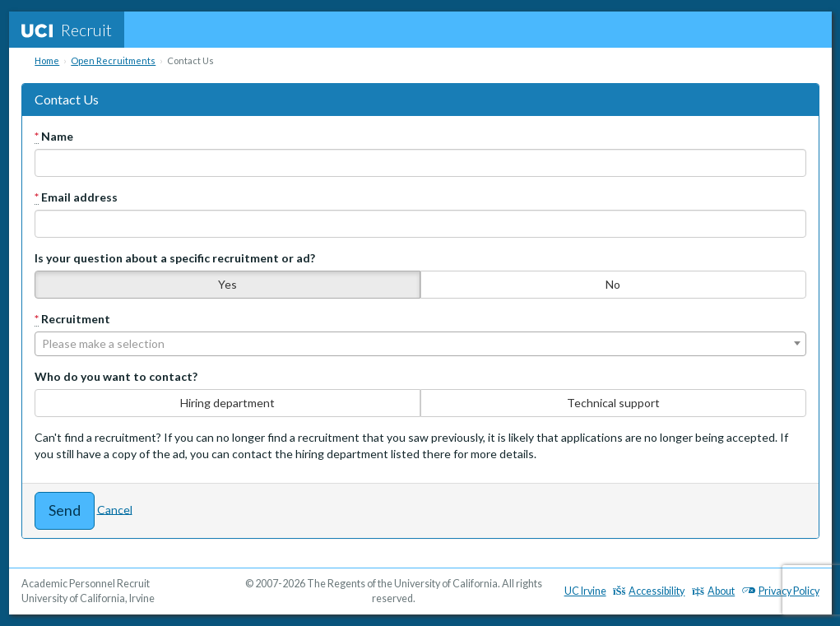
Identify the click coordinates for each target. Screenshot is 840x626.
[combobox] (420, 344)
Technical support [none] (613, 403)
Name (54, 137)
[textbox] (420, 344)
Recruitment (72, 319)
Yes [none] (227, 284)
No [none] (613, 284)
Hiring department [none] (227, 403)
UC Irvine (585, 591)
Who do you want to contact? (116, 376)
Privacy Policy (781, 591)
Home (47, 60)
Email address (76, 197)
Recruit (67, 30)
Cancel (115, 509)
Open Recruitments (113, 60)
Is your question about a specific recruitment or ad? (175, 258)
